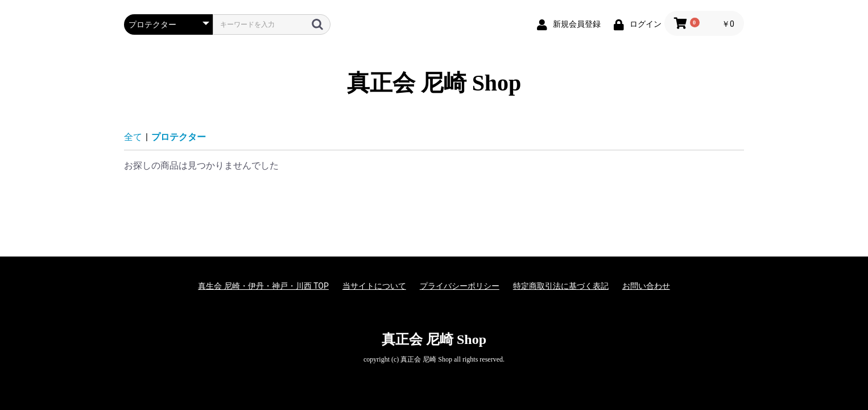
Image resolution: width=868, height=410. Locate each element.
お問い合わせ (646, 286)
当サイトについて (374, 286)
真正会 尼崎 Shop (434, 83)
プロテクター (179, 137)
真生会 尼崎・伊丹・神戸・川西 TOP (263, 286)
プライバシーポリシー (460, 286)
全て (133, 137)
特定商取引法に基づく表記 (561, 286)
